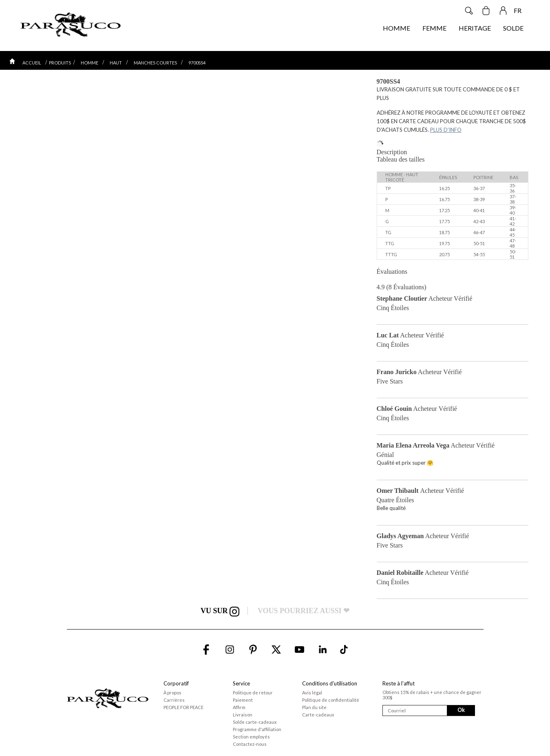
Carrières (174, 700)
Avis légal (312, 693)
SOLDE (513, 28)
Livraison (243, 715)
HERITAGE (475, 28)
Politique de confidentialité (331, 700)
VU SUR (220, 611)
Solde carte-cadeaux (255, 722)
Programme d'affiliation (257, 729)
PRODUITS (60, 63)
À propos (172, 693)
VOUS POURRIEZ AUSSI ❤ (304, 611)
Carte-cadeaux (318, 715)
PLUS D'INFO (446, 130)
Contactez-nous (250, 744)
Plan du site (314, 707)
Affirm (239, 707)
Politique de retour (253, 693)
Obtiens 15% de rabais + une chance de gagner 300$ (432, 695)
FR (518, 10)
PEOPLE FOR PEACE (183, 707)
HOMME (396, 28)
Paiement (243, 700)
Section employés (251, 737)
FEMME (434, 28)
